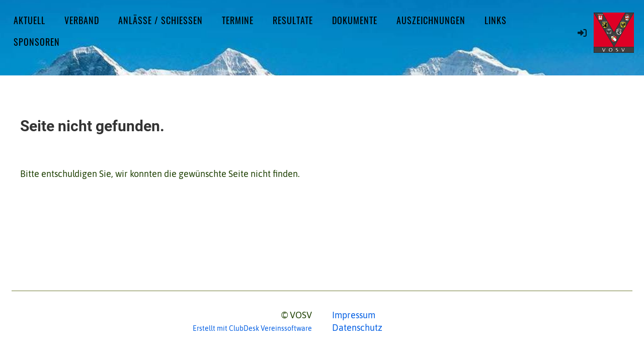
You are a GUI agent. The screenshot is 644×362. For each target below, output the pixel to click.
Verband (82, 20)
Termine (238, 20)
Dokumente (355, 20)
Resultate (293, 20)
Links (496, 20)
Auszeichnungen (431, 20)
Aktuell (29, 20)
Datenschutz (357, 328)
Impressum (354, 315)
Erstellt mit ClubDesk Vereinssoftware (252, 328)
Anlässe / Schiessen (160, 20)
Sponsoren (37, 42)
